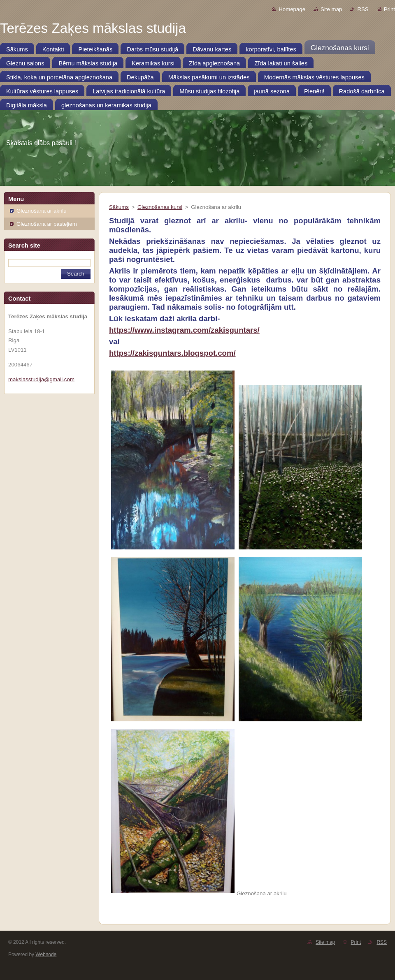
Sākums (119, 207)
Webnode (46, 955)
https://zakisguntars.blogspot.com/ (172, 353)
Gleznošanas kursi (160, 207)
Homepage (292, 9)
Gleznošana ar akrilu (42, 211)
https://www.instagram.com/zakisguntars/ (184, 330)
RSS (363, 9)
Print (389, 9)
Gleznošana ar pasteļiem (47, 224)
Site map (331, 9)
